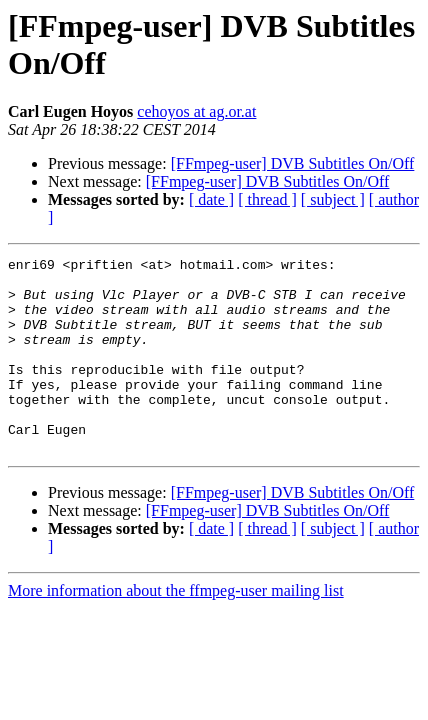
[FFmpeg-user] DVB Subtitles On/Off (293, 163)
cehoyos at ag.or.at (196, 111)
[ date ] (211, 199)
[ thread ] (267, 199)
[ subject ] (333, 199)
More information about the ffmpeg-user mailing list (176, 629)
